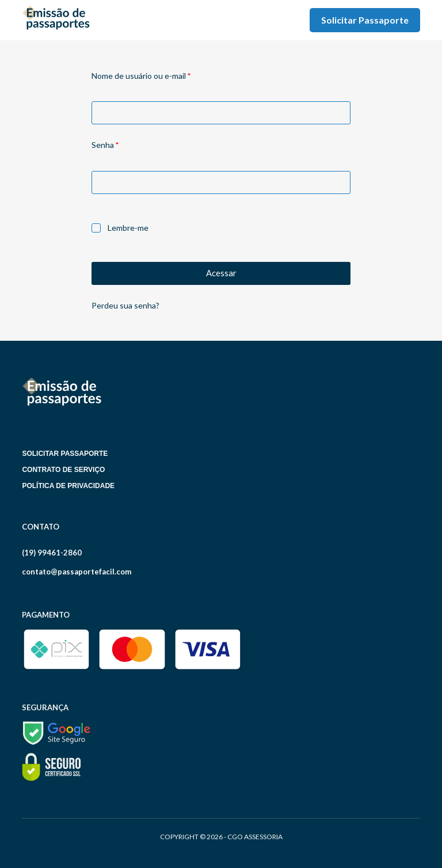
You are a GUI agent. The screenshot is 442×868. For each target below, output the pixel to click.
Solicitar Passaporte (365, 20)
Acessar (221, 273)
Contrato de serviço (63, 470)
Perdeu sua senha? (125, 305)
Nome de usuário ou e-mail (162, 75)
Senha (126, 144)
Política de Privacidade (68, 486)
